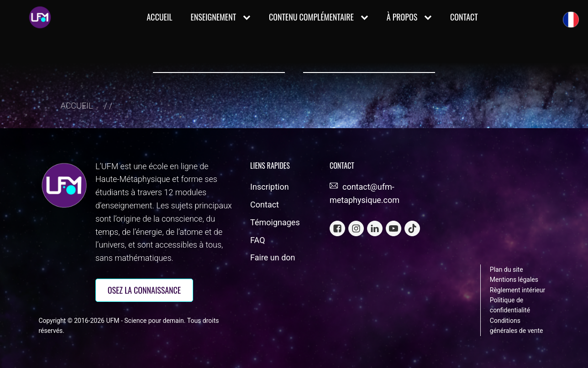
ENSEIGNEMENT (220, 17)
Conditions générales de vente (517, 326)
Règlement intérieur (517, 290)
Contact (265, 205)
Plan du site (507, 270)
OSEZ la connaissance (144, 290)
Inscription (270, 187)
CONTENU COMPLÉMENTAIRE (319, 17)
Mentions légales (514, 280)
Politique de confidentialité (510, 305)
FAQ (257, 240)
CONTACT (464, 17)
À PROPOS (409, 17)
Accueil (159, 17)
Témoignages (275, 222)
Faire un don (273, 257)
